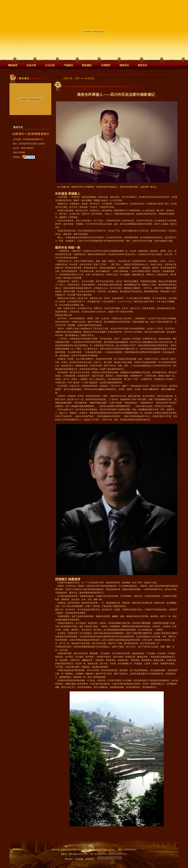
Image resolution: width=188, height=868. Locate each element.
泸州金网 (79, 859)
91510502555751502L (118, 854)
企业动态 (90, 78)
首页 (77, 78)
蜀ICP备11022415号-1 (78, 854)
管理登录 (90, 859)
